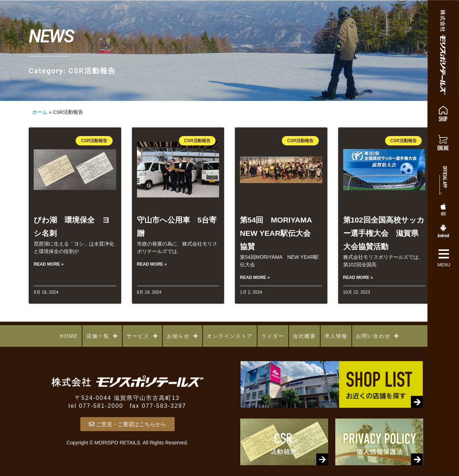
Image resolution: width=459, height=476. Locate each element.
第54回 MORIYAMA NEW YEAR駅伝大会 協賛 (280, 233)
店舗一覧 (102, 336)
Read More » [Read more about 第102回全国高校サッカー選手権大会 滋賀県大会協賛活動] (358, 277)
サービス (142, 336)
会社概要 (304, 336)
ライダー (273, 336)
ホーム (40, 112)
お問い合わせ (378, 336)
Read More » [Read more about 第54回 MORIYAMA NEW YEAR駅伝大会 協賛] (255, 277)
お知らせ (183, 336)
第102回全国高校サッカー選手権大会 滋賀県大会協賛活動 (384, 233)
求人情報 (336, 336)
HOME (69, 336)
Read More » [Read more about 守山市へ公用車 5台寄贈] (152, 264)
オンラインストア (230, 336)
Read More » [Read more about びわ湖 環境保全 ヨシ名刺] (49, 264)
